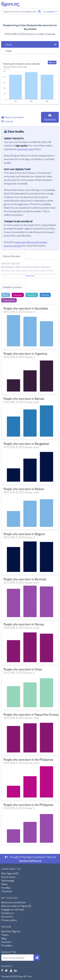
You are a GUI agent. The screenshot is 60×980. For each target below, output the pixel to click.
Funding (6, 887)
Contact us (8, 913)
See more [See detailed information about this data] (30, 276)
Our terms (7, 916)
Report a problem (13, 117)
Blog (4, 938)
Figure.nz (10, 4)
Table (8, 51)
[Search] (39, 11)
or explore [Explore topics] (51, 11)
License (7, 121)
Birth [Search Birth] (6, 295)
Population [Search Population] (9, 300)
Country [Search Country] (32, 295)
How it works (8, 877)
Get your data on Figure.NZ (16, 906)
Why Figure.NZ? (10, 873)
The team (7, 891)
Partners (6, 942)
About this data (12, 256)
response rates (25, 149)
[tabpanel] (30, 82)
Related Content (12, 287)
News (4, 884)
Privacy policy (9, 920)
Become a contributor (14, 902)
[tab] (30, 44)
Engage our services (13, 909)
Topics (5, 935)
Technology (8, 880)
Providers (7, 945)
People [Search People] (45, 295)
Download (50, 117)
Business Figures (11, 931)
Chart (9, 44)
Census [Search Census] (18, 295)
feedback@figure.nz (30, 860)
